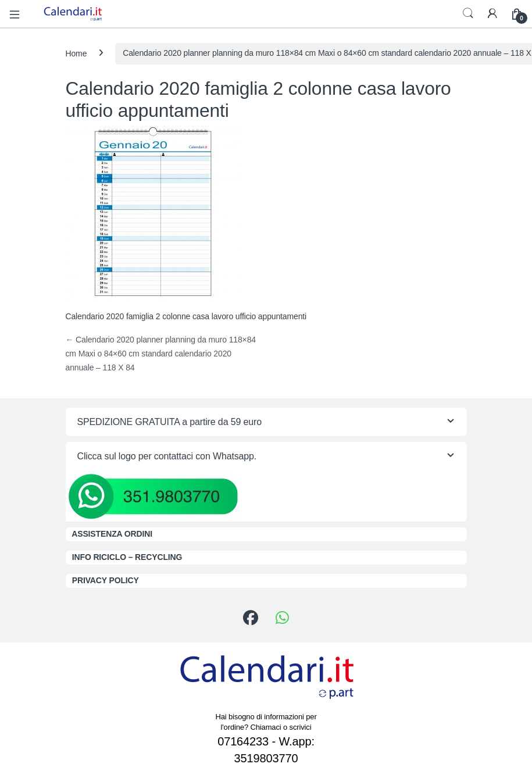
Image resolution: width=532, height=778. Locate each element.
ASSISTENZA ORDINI (112, 534)
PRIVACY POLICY (106, 580)
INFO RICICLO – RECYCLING (127, 557)
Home (76, 53)
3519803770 (266, 758)
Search (468, 13)
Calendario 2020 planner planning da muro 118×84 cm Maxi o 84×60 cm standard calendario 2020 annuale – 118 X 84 (161, 354)
